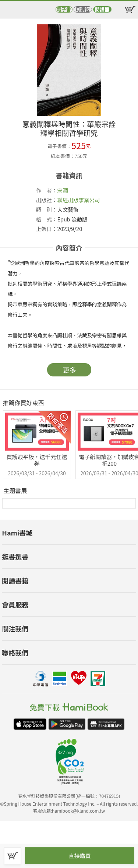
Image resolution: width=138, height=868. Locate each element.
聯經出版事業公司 (79, 200)
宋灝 (63, 190)
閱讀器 (102, 9)
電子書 (64, 9)
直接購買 (79, 856)
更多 (70, 370)
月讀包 (83, 9)
